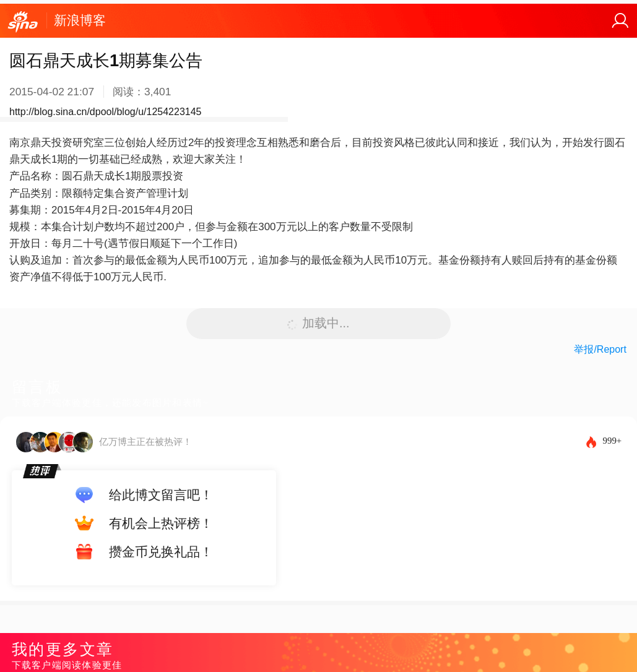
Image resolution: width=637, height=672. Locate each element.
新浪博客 (80, 20)
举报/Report (600, 349)
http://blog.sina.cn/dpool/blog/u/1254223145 (105, 112)
